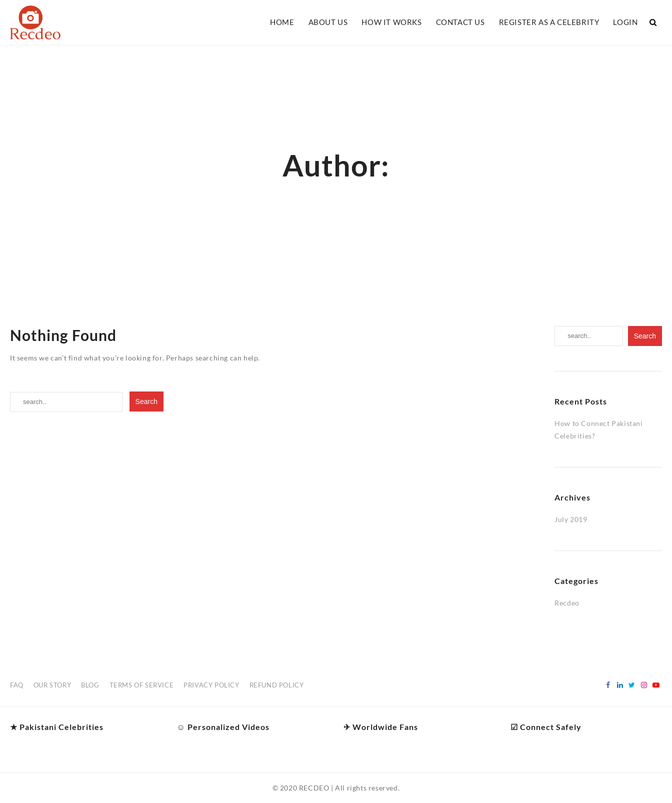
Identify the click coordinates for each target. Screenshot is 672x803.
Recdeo (567, 603)
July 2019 (571, 519)
